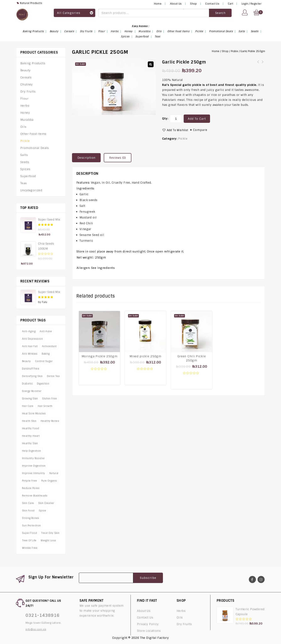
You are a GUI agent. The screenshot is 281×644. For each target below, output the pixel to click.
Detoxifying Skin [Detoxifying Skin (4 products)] (32, 376)
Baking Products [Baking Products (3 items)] (33, 31)
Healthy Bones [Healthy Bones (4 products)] (50, 421)
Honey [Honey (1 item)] (128, 31)
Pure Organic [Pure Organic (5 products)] (49, 481)
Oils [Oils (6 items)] (159, 31)
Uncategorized (31, 190)
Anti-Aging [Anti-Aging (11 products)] (29, 331)
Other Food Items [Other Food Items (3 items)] (178, 31)
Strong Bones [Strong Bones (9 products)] (31, 518)
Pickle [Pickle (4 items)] (199, 31)
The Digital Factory (155, 638)
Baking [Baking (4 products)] (46, 354)
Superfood (28, 176)
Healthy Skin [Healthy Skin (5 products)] (30, 443)
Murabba (27, 120)
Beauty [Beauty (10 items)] (54, 31)
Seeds (25, 162)
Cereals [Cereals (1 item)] (69, 31)
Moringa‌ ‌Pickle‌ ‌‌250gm (258, 64)
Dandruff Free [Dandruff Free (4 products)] (31, 369)
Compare (200, 130)
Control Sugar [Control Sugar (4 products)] (44, 361)
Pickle (235, 51)
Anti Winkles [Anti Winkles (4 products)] (30, 354)
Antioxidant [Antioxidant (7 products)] (49, 346)
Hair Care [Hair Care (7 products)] (28, 406)
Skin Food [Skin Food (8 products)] (28, 511)
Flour (24, 99)
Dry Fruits (28, 91)
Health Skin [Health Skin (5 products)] (29, 421)
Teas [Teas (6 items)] (157, 37)
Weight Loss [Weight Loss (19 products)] (48, 540)
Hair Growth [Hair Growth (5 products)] (45, 406)
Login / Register (251, 4)
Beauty (25, 70)
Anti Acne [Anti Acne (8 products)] (46, 331)
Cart (231, 4)
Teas (24, 183)
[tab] (88, 158)
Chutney (27, 84)
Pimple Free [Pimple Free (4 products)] (29, 481)
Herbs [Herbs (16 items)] (114, 31)
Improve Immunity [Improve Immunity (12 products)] (34, 473)
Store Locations (149, 631)
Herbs (25, 106)
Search (220, 13)
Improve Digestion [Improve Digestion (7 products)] (34, 466)
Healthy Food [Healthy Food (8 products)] (31, 428)
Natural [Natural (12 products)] (54, 473)
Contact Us (212, 4)
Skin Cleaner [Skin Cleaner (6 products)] (46, 503)
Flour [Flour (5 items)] (101, 31)
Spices (25, 169)
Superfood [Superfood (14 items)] (142, 37)
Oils (23, 127)
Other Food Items (33, 134)
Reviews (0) (117, 158)
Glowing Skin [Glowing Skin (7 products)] (30, 399)
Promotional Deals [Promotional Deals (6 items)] (221, 31)
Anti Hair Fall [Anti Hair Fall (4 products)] (30, 346)
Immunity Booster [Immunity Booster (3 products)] (33, 458)
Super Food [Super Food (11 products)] (29, 533)
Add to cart (197, 119)
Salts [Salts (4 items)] (242, 31)
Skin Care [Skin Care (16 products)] (28, 503)
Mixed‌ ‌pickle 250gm (263, 64)
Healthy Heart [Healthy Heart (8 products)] (31, 436)
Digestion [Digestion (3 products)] (43, 384)
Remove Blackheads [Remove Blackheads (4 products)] (35, 496)
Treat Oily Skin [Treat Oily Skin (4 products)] (50, 533)
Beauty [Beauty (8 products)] (26, 361)
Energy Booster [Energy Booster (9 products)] (32, 391)
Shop (194, 4)
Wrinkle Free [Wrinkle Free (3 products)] (30, 548)
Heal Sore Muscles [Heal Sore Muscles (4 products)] (34, 413)
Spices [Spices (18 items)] (125, 37)
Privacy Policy (148, 624)
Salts (24, 155)
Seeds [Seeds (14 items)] (255, 31)
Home (158, 4)
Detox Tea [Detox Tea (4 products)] (53, 376)
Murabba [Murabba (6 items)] (144, 31)
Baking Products (33, 63)
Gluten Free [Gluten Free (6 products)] (49, 399)
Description (86, 158)
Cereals (26, 77)
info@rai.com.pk (36, 629)
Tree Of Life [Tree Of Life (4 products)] (29, 540)
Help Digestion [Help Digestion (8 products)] (32, 451)
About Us (176, 4)
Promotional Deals (35, 148)
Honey (25, 113)
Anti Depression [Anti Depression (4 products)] (32, 339)
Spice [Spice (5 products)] (42, 511)
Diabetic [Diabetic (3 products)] (27, 384)
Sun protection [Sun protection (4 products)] (31, 526)
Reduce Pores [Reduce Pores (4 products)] (31, 488)
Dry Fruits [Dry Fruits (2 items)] (86, 31)
